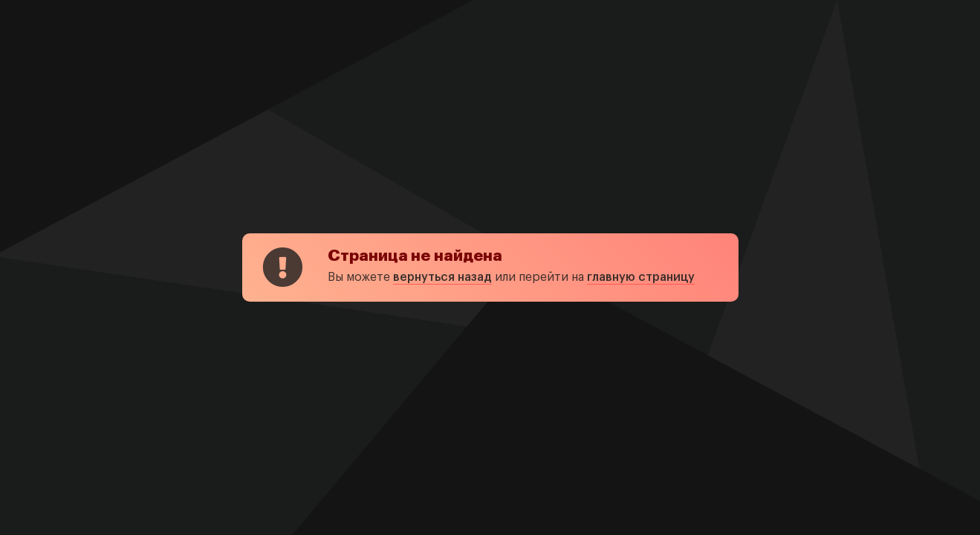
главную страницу (641, 277)
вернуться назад (442, 277)
